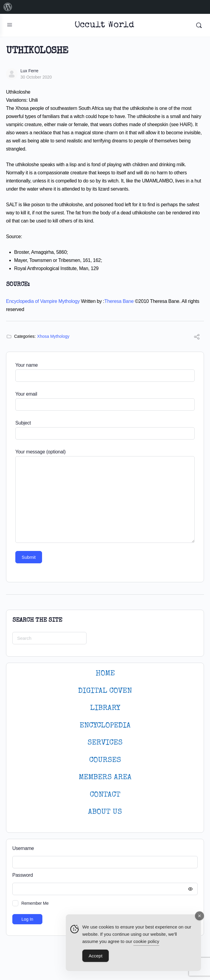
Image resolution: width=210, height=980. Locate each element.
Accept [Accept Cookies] (96, 956)
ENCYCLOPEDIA (105, 726)
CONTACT (105, 795)
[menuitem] (8, 7)
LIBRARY (105, 708)
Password (103, 875)
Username (23, 848)
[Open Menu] (10, 25)
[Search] (199, 25)
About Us (105, 812)
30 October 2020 (36, 77)
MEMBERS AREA (105, 778)
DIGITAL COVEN (105, 691)
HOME (105, 674)
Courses (105, 760)
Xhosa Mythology (53, 336)
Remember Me (35, 903)
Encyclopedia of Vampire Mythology (43, 301)
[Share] (197, 338)
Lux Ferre (29, 71)
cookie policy (146, 941)
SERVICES (105, 743)
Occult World (104, 25)
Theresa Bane (119, 301)
